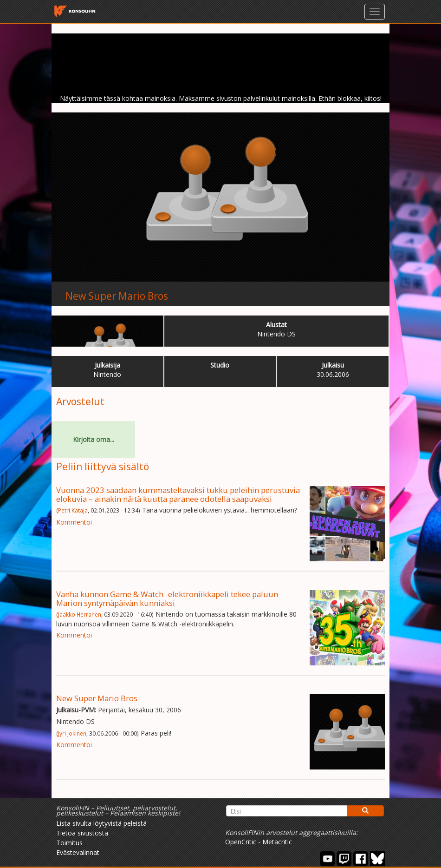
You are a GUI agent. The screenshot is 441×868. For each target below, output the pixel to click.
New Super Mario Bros (117, 296)
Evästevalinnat (78, 852)
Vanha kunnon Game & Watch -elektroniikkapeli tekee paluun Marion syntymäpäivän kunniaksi (167, 598)
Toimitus (69, 843)
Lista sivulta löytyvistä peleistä (101, 823)
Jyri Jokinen (72, 733)
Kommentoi (74, 522)
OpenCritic (241, 842)
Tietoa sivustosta (82, 833)
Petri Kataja (73, 510)
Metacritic (277, 842)
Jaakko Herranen (80, 614)
